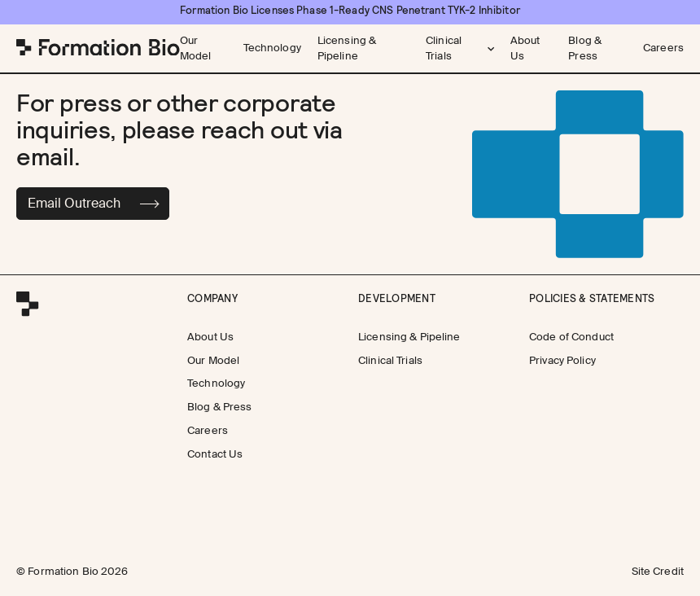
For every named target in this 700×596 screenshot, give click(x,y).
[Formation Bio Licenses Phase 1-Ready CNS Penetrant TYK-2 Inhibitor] (350, 11)
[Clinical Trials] (390, 360)
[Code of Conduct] (571, 337)
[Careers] (663, 48)
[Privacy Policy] (562, 360)
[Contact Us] (215, 455)
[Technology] (272, 48)
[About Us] (531, 48)
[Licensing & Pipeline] (363, 48)
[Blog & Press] (597, 48)
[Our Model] (203, 48)
